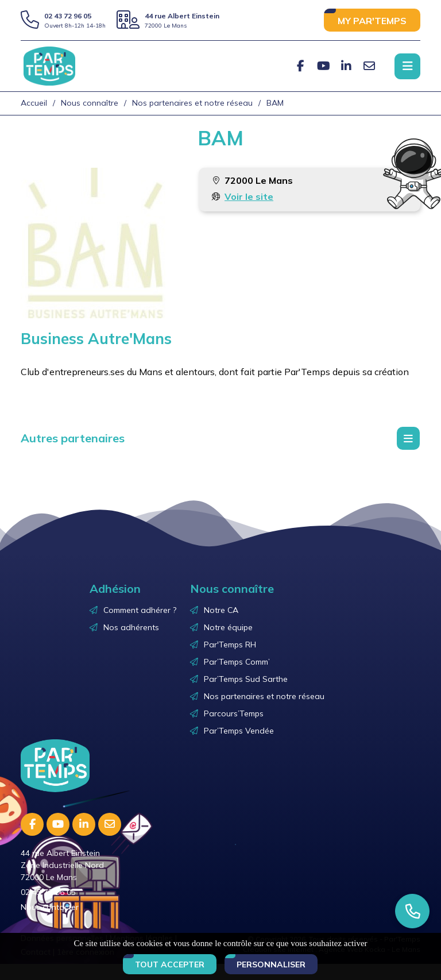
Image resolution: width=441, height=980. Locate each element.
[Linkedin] (346, 66)
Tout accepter (170, 964)
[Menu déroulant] (408, 438)
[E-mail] (369, 66)
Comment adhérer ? (140, 610)
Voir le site (249, 196)
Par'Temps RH (230, 645)
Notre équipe (228, 627)
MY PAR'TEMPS (372, 21)
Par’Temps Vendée (239, 731)
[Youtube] (323, 66)
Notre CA (221, 610)
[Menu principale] (407, 66)
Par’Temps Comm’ (237, 662)
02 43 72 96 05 (68, 16)
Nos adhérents (131, 627)
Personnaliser (271, 964)
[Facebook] (300, 66)
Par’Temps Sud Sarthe (246, 679)
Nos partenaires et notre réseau (264, 696)
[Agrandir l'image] (96, 243)
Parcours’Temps (234, 713)
